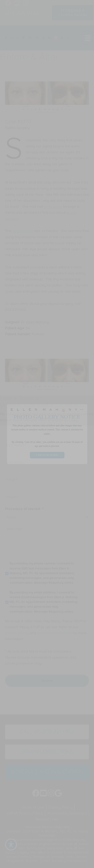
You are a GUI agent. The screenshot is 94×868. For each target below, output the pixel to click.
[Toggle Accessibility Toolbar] (11, 845)
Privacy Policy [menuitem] (60, 807)
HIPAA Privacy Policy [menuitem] (25, 813)
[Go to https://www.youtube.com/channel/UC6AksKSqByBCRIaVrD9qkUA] (17, 4)
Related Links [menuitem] (47, 819)
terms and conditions (54, 633)
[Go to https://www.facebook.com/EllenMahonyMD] (8, 4)
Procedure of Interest (24, 509)
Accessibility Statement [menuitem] (67, 813)
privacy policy (17, 633)
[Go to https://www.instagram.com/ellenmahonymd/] (26, 4)
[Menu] (87, 38)
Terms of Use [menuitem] (33, 807)
